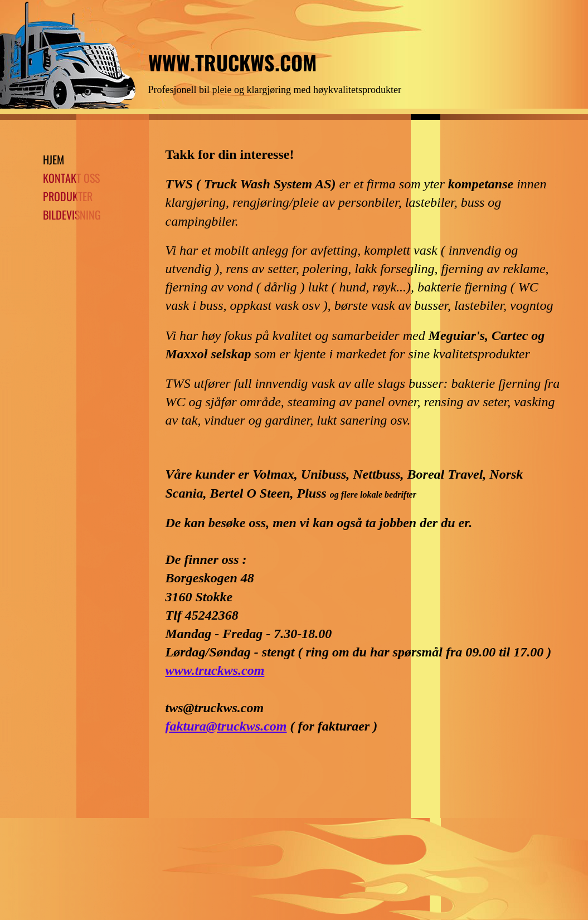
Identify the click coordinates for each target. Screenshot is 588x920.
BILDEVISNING (72, 215)
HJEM (54, 159)
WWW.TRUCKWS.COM (232, 62)
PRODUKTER (68, 196)
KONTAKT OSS (71, 178)
